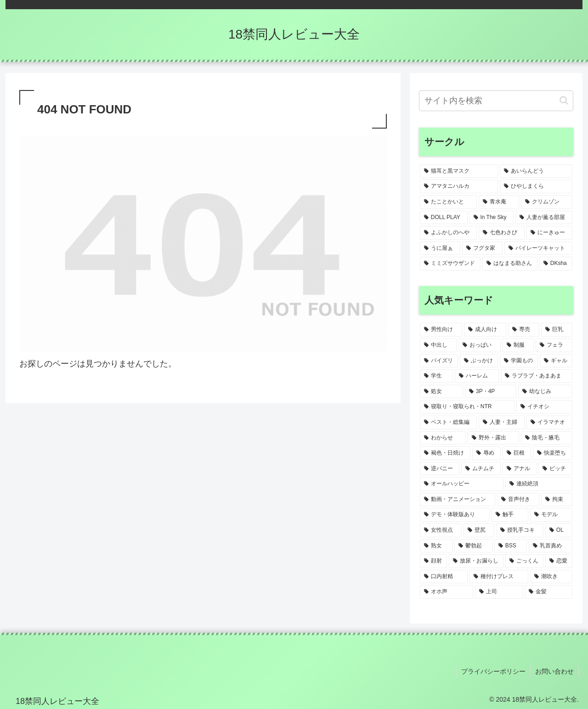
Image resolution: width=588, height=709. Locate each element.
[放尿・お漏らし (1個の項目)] (476, 561)
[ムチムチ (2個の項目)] (481, 469)
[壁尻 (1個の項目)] (479, 530)
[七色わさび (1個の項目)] (502, 233)
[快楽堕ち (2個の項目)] (553, 453)
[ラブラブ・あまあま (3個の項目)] (537, 376)
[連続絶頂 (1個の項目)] (539, 484)
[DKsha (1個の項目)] (556, 264)
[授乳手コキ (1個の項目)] (520, 530)
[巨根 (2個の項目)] (517, 453)
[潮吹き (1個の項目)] (551, 577)
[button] (564, 100)
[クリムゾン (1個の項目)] (547, 202)
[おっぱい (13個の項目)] (480, 345)
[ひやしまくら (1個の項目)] (536, 186)
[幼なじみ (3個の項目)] (545, 392)
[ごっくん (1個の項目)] (524, 561)
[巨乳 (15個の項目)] (557, 330)
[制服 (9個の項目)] (518, 345)
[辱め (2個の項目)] (486, 453)
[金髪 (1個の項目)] (548, 592)
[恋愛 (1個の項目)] (559, 561)
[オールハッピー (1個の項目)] (462, 484)
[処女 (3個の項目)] (441, 392)
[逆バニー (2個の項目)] (440, 469)
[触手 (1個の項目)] (510, 515)
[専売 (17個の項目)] (524, 330)
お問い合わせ (554, 671)
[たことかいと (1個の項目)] (448, 202)
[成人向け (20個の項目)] (485, 330)
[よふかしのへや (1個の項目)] (448, 233)
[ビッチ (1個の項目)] (555, 469)
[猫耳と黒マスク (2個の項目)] (459, 171)
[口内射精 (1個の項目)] (444, 577)
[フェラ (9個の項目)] (554, 345)
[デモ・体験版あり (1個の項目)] (455, 515)
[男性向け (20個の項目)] (441, 330)
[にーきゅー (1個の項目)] (549, 233)
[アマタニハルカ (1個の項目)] (459, 186)
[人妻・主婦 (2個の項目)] (502, 422)
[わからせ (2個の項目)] (443, 438)
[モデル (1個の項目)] (551, 515)
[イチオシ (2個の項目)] (544, 407)
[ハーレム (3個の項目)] (477, 376)
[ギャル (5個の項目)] (556, 361)
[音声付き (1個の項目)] (518, 500)
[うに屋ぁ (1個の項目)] (440, 248)
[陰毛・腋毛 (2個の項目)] (547, 438)
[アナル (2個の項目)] (520, 469)
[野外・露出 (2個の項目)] (493, 438)
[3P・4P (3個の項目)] (491, 392)
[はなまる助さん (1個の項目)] (510, 264)
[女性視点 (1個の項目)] (441, 530)
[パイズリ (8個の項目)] (439, 361)
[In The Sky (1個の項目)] (492, 218)
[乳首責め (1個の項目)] (551, 546)
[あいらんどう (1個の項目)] (536, 171)
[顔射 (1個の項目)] (433, 561)
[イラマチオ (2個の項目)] (549, 422)
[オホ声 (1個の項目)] (447, 592)
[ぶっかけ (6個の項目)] (479, 361)
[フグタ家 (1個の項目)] (482, 248)
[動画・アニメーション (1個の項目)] (458, 500)
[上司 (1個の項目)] (499, 592)
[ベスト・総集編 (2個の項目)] (448, 422)
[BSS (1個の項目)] (511, 546)
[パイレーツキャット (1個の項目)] (538, 248)
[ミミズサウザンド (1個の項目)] (450, 264)
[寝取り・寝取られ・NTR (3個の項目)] (467, 407)
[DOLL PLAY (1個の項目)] (444, 218)
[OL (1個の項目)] (559, 530)
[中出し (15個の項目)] (438, 345)
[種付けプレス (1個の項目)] (499, 577)
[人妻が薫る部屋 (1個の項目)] (544, 218)
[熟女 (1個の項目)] (436, 546)
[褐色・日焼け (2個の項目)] (445, 453)
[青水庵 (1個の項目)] (499, 202)
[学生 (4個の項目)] (436, 376)
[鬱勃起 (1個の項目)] (473, 546)
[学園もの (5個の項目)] (519, 361)
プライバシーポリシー (493, 671)
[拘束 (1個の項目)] (557, 500)
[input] (496, 101)
